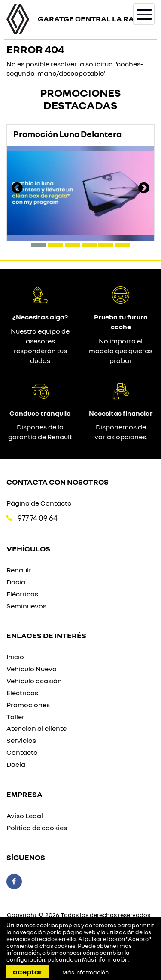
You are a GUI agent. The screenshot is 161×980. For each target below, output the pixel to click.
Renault (19, 570)
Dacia (16, 582)
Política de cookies (37, 828)
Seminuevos (26, 606)
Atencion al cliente (36, 728)
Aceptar (27, 971)
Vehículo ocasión (34, 681)
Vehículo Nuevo (32, 669)
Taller (15, 717)
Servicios (21, 740)
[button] (39, 245)
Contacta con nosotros (58, 482)
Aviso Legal (25, 816)
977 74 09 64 (38, 518)
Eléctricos (22, 594)
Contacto (22, 752)
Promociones (28, 705)
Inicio (15, 657)
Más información (105, 959)
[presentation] (17, 189)
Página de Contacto (39, 503)
